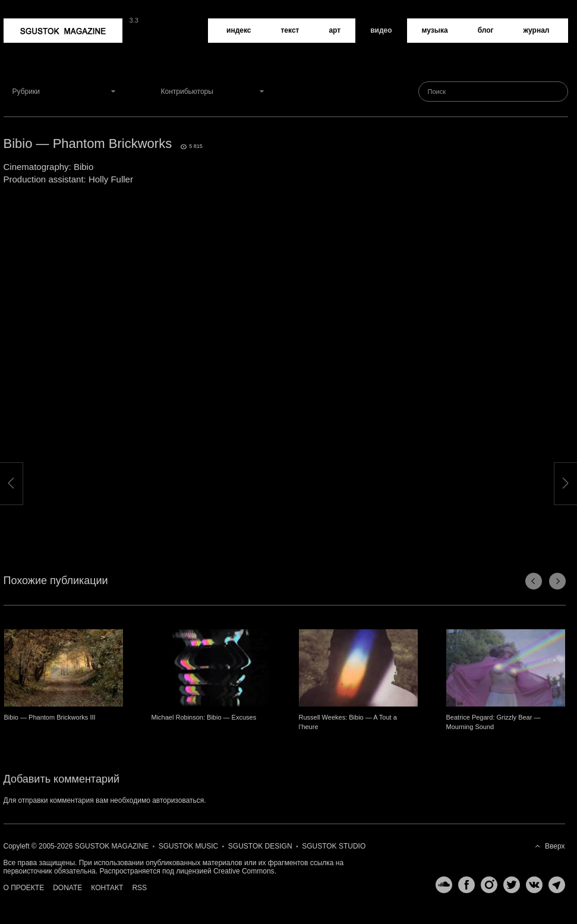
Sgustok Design (260, 846)
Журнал (537, 30)
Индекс (239, 30)
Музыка (435, 30)
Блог (486, 30)
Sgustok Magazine (63, 31)
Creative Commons (244, 871)
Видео (381, 30)
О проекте (24, 888)
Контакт (107, 888)
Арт (335, 30)
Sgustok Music (188, 846)
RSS (139, 888)
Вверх (555, 846)
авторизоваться (178, 800)
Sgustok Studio (334, 846)
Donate (67, 888)
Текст (290, 30)
